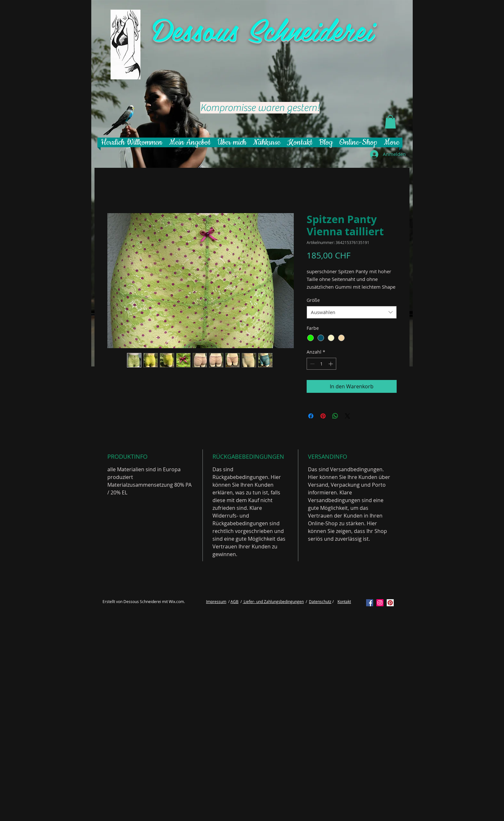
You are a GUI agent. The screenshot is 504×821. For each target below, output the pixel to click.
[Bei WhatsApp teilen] (335, 416)
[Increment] (331, 364)
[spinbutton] (321, 364)
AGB (234, 601)
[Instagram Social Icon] (380, 603)
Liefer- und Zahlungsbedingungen (273, 601)
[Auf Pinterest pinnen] (323, 416)
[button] (390, 122)
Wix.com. (177, 601)
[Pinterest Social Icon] (390, 603)
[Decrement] (312, 364)
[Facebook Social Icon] (370, 603)
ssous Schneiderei (277, 29)
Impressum (216, 601)
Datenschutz (320, 601)
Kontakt (344, 601)
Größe (313, 300)
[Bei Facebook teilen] (311, 416)
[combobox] (352, 312)
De (167, 29)
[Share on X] (347, 416)
